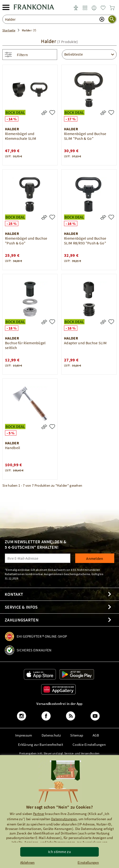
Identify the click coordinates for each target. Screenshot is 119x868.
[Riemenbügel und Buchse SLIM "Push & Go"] (111, 113)
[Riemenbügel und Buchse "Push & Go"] (52, 217)
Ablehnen (27, 862)
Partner (39, 814)
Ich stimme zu (59, 852)
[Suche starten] (112, 19)
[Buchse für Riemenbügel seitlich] (52, 322)
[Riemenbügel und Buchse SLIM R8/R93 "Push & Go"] (111, 217)
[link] (85, 8)
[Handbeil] (52, 427)
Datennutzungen (64, 819)
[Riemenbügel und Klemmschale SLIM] (52, 113)
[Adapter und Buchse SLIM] (111, 322)
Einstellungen (88, 862)
